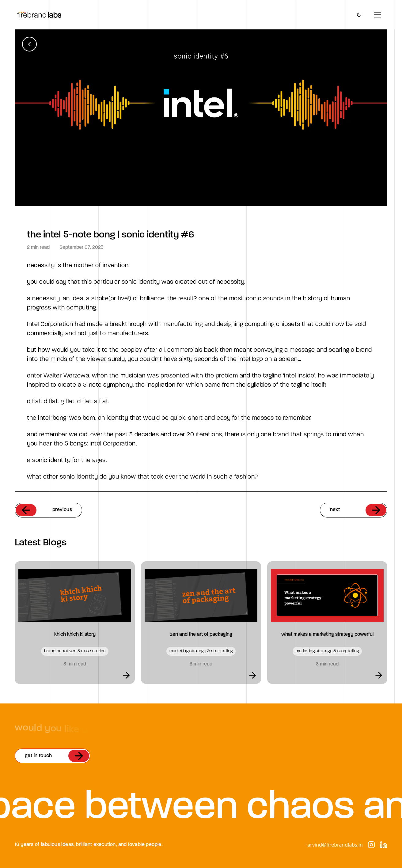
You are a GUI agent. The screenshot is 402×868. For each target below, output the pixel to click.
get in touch (57, 756)
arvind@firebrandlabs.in (335, 845)
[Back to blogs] (29, 44)
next (358, 510)
